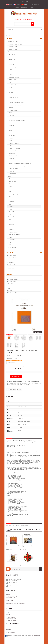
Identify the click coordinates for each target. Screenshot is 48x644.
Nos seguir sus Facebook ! (12, 620)
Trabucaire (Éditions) (13, 169)
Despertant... (23, 549)
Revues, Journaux (12, 247)
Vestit (10, 242)
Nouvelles (11, 92)
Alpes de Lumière (13, 151)
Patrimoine (11, 115)
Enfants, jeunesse (13, 189)
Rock (10, 197)
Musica (12, 34)
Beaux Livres (12, 59)
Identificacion (30, 20)
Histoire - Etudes (12, 80)
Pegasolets (11, 225)
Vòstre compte (18, 20)
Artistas (10, 253)
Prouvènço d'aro (12, 286)
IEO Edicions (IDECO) (14, 156)
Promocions (8, 616)
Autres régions (12, 128)
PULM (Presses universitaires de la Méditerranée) (20, 164)
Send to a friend (12, 390)
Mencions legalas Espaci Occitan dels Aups (15, 604)
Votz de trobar (12, 136)
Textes (10, 199)
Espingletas (11, 230)
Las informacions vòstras (11, 633)
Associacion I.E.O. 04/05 (14, 277)
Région (10, 204)
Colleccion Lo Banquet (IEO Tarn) (16, 103)
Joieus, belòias (12, 240)
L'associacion (24, 7)
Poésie (10, 131)
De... (7, 566)
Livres (9, 52)
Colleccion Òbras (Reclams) (15, 105)
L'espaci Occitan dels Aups (12, 596)
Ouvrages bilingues (13, 67)
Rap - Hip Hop (12, 212)
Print (20, 390)
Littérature (11, 87)
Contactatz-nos (35, 4)
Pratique (11, 138)
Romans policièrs (13, 95)
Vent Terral (11, 171)
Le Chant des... (9, 549)
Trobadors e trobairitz (13, 133)
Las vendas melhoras (10, 617)
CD (10, 179)
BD (10, 57)
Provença (11, 123)
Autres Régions (12, 181)
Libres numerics (12, 174)
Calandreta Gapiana (13, 282)
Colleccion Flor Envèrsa (14, 100)
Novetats (8, 614)
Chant (10, 186)
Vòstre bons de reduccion (11, 634)
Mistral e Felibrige (13, 110)
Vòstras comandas (10, 628)
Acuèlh (7, 34)
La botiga (17, 7)
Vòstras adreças (9, 631)
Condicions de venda (10, 598)
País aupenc (12, 125)
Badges (11, 245)
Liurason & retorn (10, 601)
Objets (9, 222)
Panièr (24, 20)
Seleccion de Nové (13, 47)
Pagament (8, 599)
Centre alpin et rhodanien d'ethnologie (17, 120)
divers (10, 237)
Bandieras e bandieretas (14, 235)
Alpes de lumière (13, 118)
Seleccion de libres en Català (15, 44)
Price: (9, 368)
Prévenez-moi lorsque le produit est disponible (16, 366)
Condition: (9, 358)
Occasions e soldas (13, 49)
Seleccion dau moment (13, 42)
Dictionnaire (11, 72)
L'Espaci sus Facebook (13, 293)
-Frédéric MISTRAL (13, 260)
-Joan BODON (12, 262)
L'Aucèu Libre (12, 161)
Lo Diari (10, 290)
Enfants (11, 75)
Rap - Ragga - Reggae (14, 194)
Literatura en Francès (13, 98)
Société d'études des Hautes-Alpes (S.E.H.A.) (19, 166)
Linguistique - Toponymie (14, 85)
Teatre (10, 141)
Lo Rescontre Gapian (13, 279)
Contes (10, 62)
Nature (10, 113)
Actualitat (31, 7)
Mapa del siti (9, 605)
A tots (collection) (13, 90)
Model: (9, 356)
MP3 (10, 214)
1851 (10, 82)
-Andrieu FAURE (12, 256)
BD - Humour (12, 54)
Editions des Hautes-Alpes (15, 148)
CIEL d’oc (10, 288)
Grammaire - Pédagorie (14, 77)
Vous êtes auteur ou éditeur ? (12, 602)
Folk (10, 192)
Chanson (11, 184)
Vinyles (10, 209)
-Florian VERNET (12, 258)
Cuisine (10, 70)
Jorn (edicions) (12, 153)
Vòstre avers (9, 630)
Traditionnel (11, 202)
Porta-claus (11, 227)
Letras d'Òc (11, 158)
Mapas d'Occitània (13, 232)
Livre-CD (17, 34)
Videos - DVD (11, 217)
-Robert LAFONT (12, 264)
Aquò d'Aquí (11, 284)
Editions (11, 146)
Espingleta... (23, 566)
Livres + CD (11, 64)
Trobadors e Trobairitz (14, 143)
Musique (11, 108)
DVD (10, 219)
